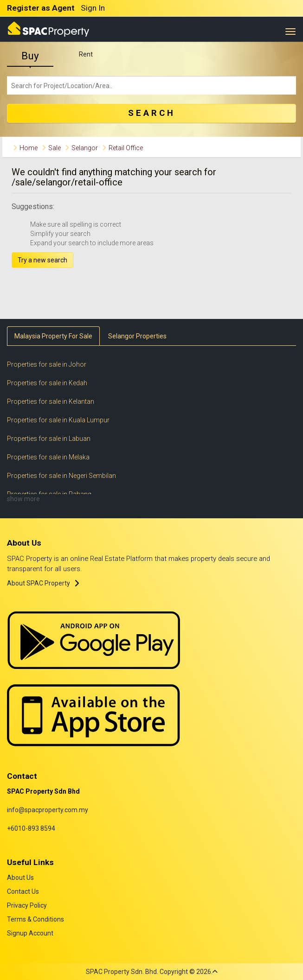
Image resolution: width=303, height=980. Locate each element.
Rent (86, 54)
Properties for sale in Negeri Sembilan (61, 476)
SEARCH (152, 113)
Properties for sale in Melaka (48, 457)
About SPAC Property (39, 583)
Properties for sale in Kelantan (51, 401)
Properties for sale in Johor (47, 364)
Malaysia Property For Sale (53, 336)
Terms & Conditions (35, 919)
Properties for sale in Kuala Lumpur (58, 420)
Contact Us (23, 891)
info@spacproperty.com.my (48, 810)
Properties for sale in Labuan (49, 439)
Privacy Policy (27, 905)
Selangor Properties (137, 336)
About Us (20, 878)
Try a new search (42, 260)
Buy (30, 56)
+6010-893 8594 (31, 828)
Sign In (93, 8)
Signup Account (30, 933)
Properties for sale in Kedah (47, 383)
